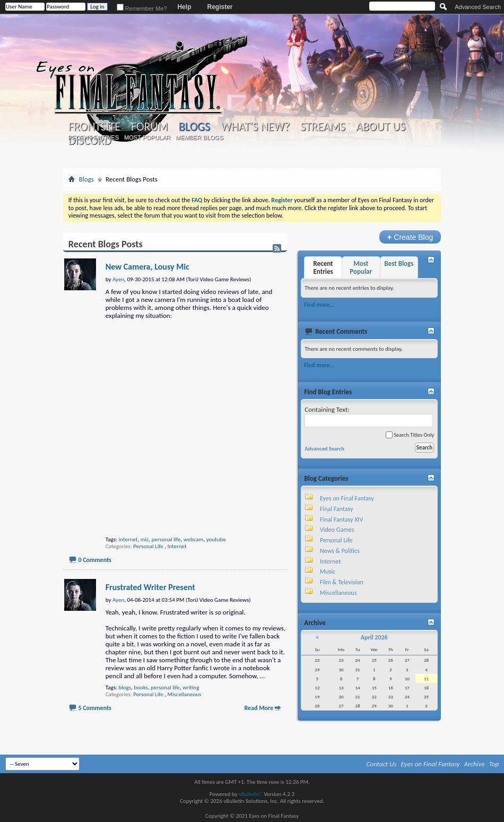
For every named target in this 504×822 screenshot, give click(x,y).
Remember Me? (142, 8)
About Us (381, 127)
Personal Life (148, 546)
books (141, 687)
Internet (177, 546)
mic (145, 539)
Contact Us (382, 764)
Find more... (319, 305)
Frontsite (94, 127)
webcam (194, 539)
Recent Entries (93, 137)
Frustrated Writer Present (150, 587)
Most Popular (147, 137)
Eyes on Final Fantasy (347, 498)
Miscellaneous (185, 694)
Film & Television (342, 582)
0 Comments (94, 560)
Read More (259, 708)
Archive (475, 764)
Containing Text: (369, 416)
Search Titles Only (410, 435)
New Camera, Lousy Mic (147, 267)
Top (494, 764)
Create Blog (410, 237)
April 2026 (374, 637)
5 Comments (94, 708)
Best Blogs (399, 263)
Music (328, 572)
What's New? (255, 127)
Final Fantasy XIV (341, 520)
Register (220, 7)
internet (128, 539)
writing (191, 687)
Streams (323, 127)
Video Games (337, 530)
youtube (216, 539)
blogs (125, 687)
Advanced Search (478, 7)
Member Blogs (199, 137)
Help (184, 7)
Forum (149, 127)
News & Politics (340, 551)
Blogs (194, 127)
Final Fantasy (336, 509)
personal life (166, 539)
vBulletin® (251, 794)
